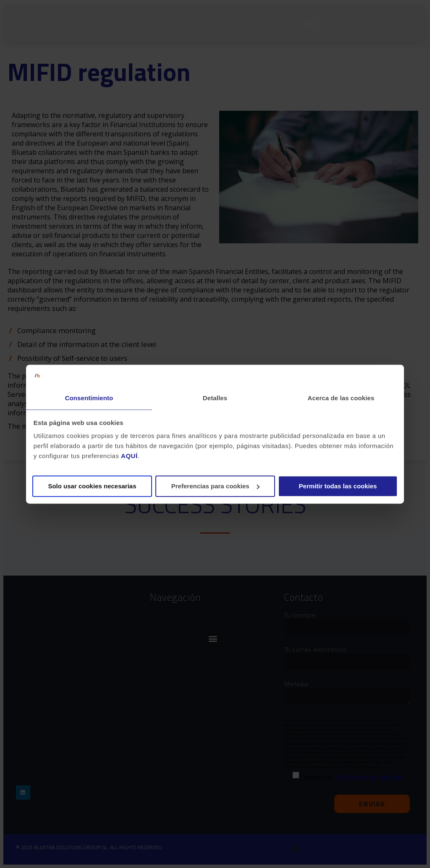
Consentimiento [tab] (89, 398)
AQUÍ (129, 456)
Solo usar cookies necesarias (92, 486)
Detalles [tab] (215, 398)
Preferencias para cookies (215, 486)
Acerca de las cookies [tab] (341, 398)
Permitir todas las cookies (338, 486)
